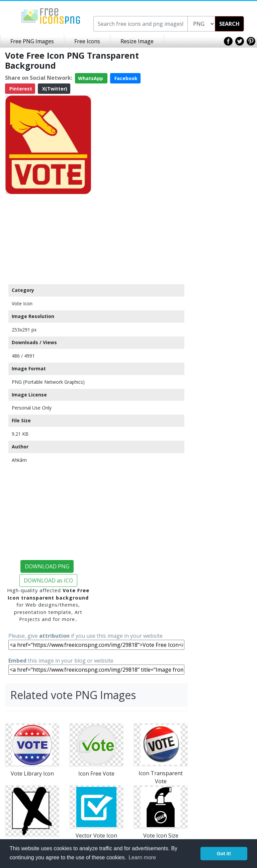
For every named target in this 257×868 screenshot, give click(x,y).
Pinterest (20, 89)
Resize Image (137, 41)
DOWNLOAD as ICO (48, 580)
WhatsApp (91, 78)
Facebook (125, 78)
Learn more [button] (142, 857)
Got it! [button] (224, 854)
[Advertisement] (48, 239)
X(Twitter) (54, 89)
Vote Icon (22, 303)
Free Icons (87, 41)
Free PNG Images (32, 41)
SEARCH (229, 24)
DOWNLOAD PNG (47, 566)
